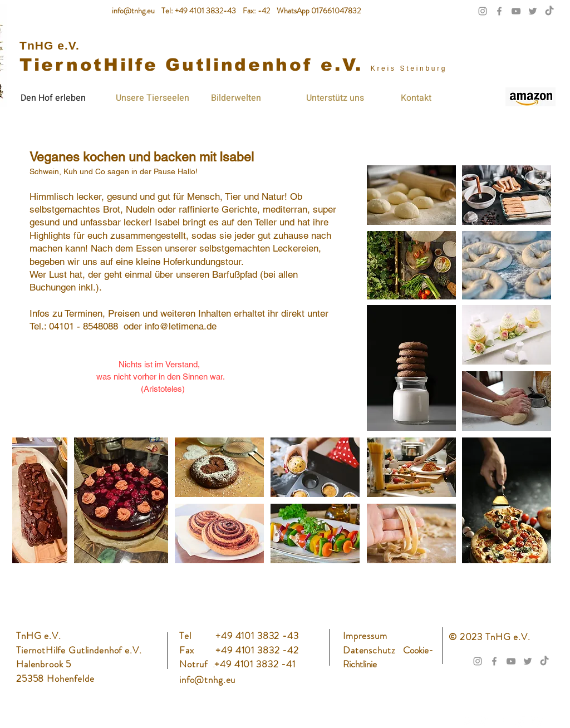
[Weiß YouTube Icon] (468, 721)
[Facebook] (503, 721)
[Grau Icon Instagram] (483, 11)
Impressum (365, 636)
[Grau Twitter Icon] (533, 11)
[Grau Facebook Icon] (499, 11)
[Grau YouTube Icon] (516, 11)
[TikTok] (549, 11)
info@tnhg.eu (133, 11)
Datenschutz (370, 650)
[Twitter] (485, 721)
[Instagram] (520, 721)
